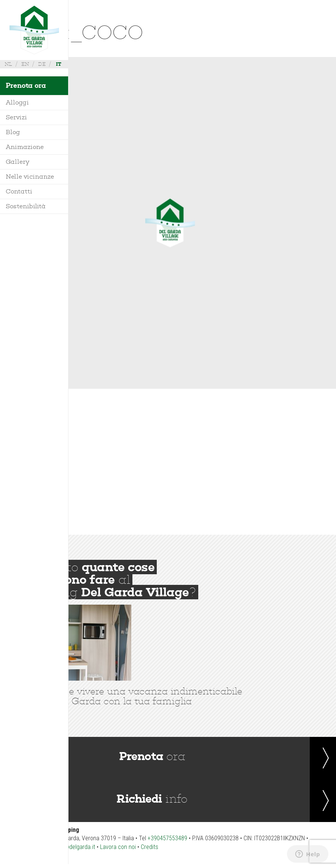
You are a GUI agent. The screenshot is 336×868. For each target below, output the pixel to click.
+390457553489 (167, 838)
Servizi (16, 117)
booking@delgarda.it (70, 847)
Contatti (19, 191)
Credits (150, 847)
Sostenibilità (26, 206)
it (59, 64)
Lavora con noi (118, 847)
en (25, 64)
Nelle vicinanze (30, 177)
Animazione (25, 147)
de (42, 64)
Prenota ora (26, 86)
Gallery (18, 162)
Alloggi (17, 102)
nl (8, 64)
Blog (13, 132)
